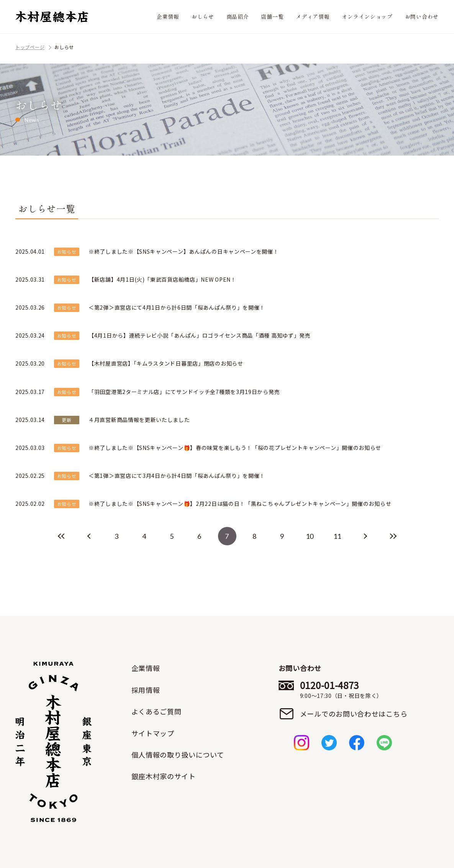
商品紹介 (238, 16)
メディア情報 (313, 16)
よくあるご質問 (157, 711)
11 (337, 536)
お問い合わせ (422, 16)
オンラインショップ (367, 16)
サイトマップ (153, 733)
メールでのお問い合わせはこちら (354, 714)
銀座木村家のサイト (164, 776)
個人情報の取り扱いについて (178, 755)
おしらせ (203, 16)
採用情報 (146, 690)
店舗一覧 (272, 16)
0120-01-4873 (354, 689)
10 (310, 536)
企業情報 (168, 16)
